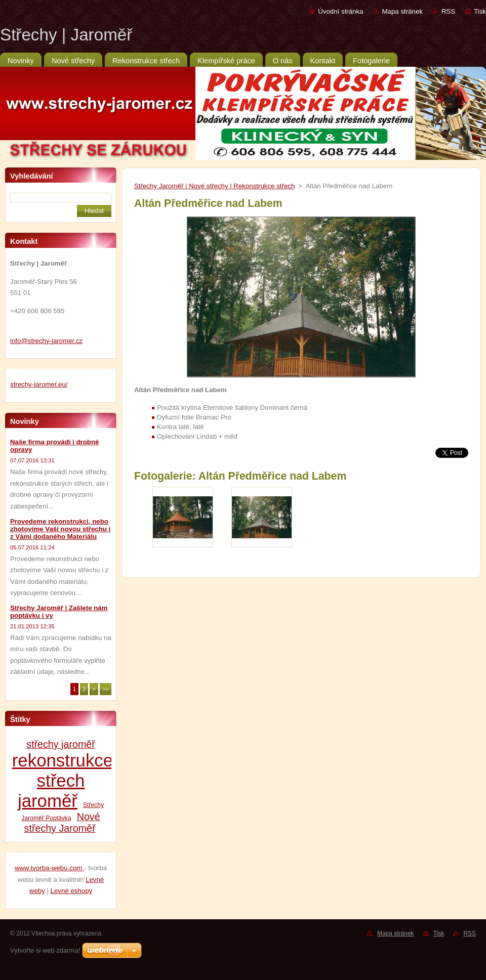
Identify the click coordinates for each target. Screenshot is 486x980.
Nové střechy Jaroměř (62, 822)
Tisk (480, 11)
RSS (448, 11)
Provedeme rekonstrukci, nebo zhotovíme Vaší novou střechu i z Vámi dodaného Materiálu (60, 529)
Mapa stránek (402, 11)
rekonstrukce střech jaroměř (63, 780)
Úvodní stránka (340, 11)
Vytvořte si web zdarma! (45, 950)
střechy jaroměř (61, 744)
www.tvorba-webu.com (49, 868)
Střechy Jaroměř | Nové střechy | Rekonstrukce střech (214, 186)
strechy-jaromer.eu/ (39, 384)
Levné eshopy (72, 891)
